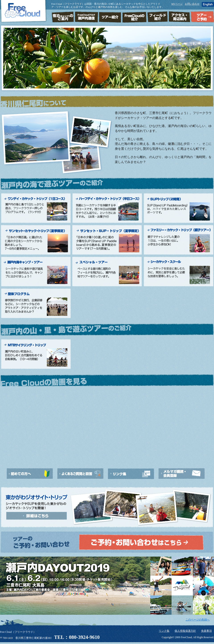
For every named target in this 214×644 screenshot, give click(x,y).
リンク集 (164, 631)
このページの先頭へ (198, 620)
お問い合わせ (192, 4)
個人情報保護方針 (185, 631)
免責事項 (206, 631)
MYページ (177, 4)
